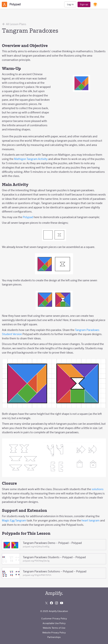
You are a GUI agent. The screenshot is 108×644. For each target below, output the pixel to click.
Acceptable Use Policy (54, 623)
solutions (98, 489)
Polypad (28, 217)
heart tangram (91, 520)
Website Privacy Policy (54, 633)
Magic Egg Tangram (14, 520)
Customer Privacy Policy (54, 619)
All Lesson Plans (14, 24)
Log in (70, 4)
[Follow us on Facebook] (51, 603)
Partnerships (54, 637)
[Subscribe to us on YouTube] (62, 603)
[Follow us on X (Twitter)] (46, 603)
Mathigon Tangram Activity (31, 159)
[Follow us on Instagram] (57, 603)
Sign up (84, 4)
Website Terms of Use (54, 628)
